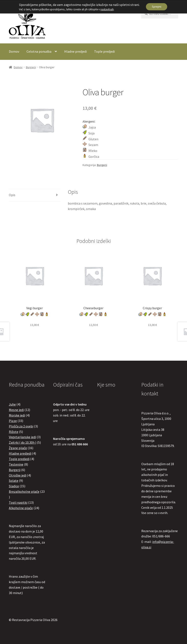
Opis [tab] (12, 195)
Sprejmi (157, 7)
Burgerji (31, 67)
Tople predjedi (104, 51)
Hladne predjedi (75, 51)
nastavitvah (106, 9)
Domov (14, 51)
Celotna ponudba (39, 51)
